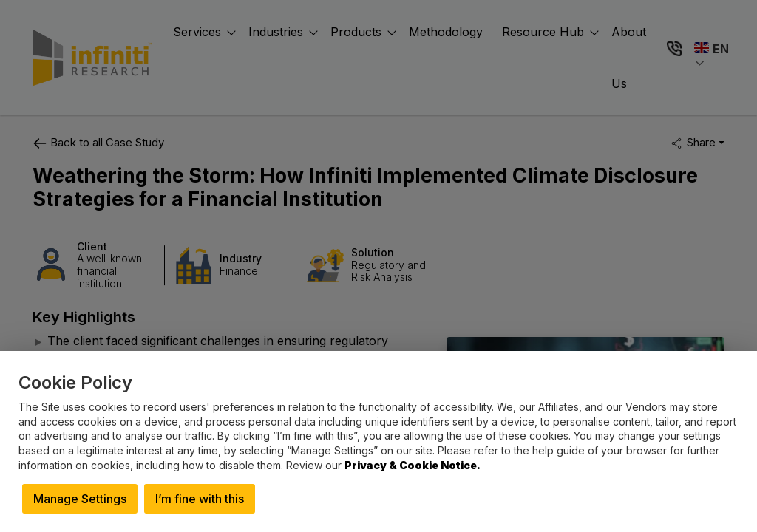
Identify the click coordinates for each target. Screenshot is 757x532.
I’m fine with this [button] (200, 499)
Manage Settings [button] (80, 499)
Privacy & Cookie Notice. (413, 465)
